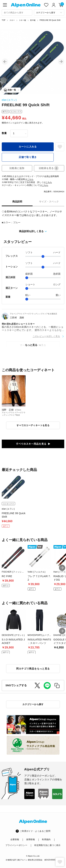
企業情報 (15, 839)
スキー (12, 20)
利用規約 (46, 839)
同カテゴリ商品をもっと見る (33, 669)
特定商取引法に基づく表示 (47, 845)
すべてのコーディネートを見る (33, 425)
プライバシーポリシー (16, 845)
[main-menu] (5, 5)
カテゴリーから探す (33, 704)
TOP (4, 20)
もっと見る (31, 345)
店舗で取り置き (28, 157)
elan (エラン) (9, 100)
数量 (4, 133)
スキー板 (23, 20)
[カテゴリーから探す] (49, 13)
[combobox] (17, 13)
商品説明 (17, 202)
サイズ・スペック (49, 202)
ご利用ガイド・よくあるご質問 (35, 831)
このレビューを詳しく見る (46, 336)
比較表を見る (49, 168)
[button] (5, 62)
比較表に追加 (17, 168)
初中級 (33, 20)
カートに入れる (28, 147)
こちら (30, 179)
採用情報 (31, 839)
